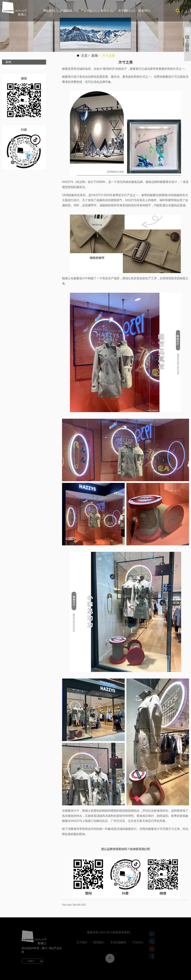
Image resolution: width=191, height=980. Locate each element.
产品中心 (88, 11)
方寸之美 (109, 56)
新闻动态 (107, 11)
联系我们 (144, 11)
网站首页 (49, 11)
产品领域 (68, 11)
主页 (84, 56)
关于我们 (125, 11)
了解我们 (34, 961)
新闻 (95, 56)
